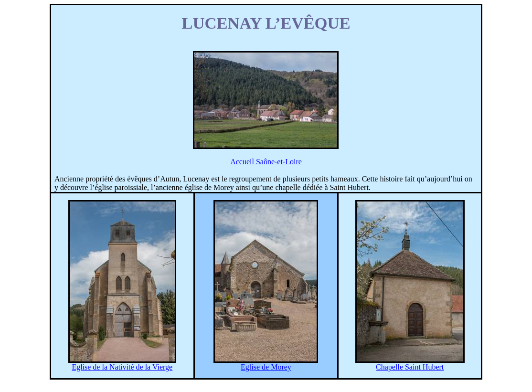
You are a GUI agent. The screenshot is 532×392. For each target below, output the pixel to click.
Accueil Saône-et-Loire (266, 162)
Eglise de (266, 367)
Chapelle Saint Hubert (410, 367)
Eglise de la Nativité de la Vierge (122, 367)
